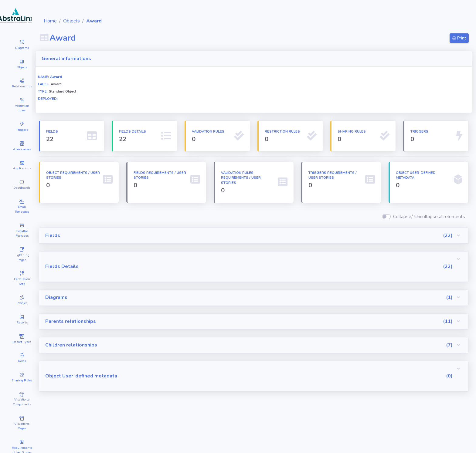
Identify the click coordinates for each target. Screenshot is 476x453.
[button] (272, 241)
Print (459, 38)
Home (87, 21)
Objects (108, 21)
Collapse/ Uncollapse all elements (429, 222)
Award (130, 21)
